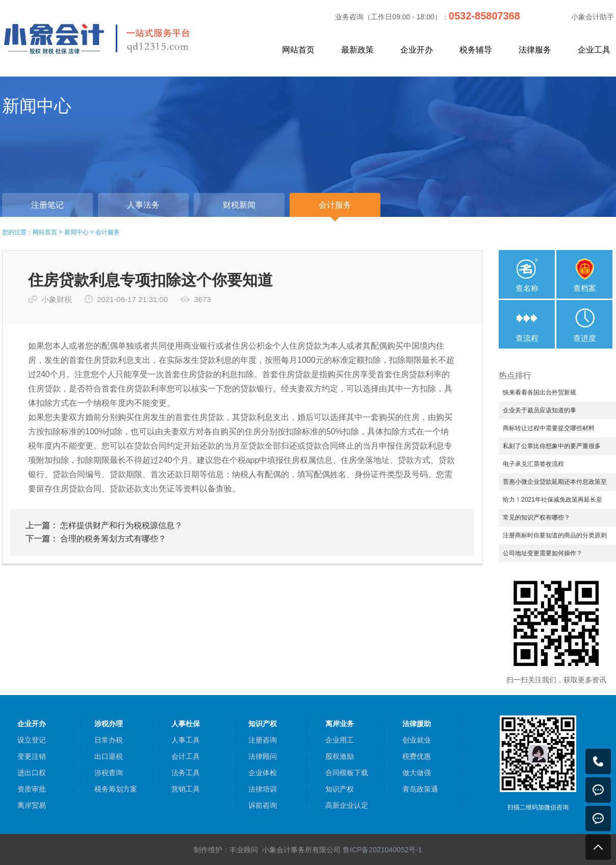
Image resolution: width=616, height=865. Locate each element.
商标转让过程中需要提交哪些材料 (549, 428)
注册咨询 (263, 740)
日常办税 (109, 740)
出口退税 (109, 756)
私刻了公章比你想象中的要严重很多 (552, 446)
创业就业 (417, 740)
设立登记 (32, 740)
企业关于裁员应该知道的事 (540, 410)
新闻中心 (76, 232)
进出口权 (32, 773)
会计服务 (108, 232)
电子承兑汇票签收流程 (533, 464)
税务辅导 (476, 50)
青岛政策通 (420, 789)
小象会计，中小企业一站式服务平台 (121, 38)
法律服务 (535, 50)
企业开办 (417, 50)
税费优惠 (417, 756)
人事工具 (186, 740)
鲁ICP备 (382, 850)
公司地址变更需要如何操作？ (543, 553)
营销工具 (186, 789)
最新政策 (357, 50)
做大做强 (417, 773)
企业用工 (340, 740)
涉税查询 (109, 773)
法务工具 (186, 773)
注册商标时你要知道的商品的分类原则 (555, 535)
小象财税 (57, 299)
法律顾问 (263, 756)
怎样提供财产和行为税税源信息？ (121, 525)
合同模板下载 (347, 773)
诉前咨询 (263, 805)
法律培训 (263, 789)
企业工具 (594, 50)
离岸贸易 (32, 805)
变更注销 (32, 756)
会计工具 (186, 756)
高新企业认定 (347, 805)
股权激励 (340, 756)
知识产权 (340, 789)
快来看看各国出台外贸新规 (540, 392)
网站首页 (298, 50)
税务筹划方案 (116, 789)
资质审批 (32, 789)
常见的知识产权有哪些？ (536, 517)
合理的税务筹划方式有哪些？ (113, 539)
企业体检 (263, 773)
